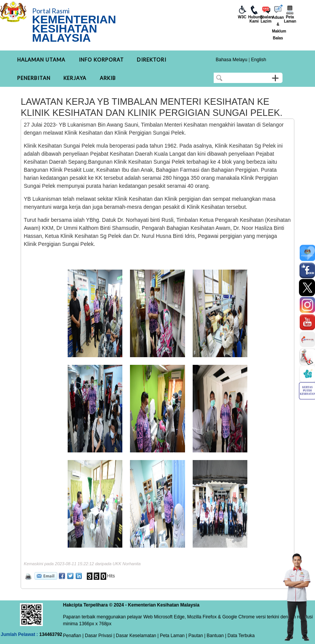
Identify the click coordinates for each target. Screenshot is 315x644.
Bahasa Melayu (231, 60)
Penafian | (73, 636)
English (259, 60)
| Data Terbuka (239, 636)
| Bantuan (214, 636)
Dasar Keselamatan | (137, 636)
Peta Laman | (174, 636)
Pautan (196, 636)
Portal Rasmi (51, 11)
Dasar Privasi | (99, 636)
